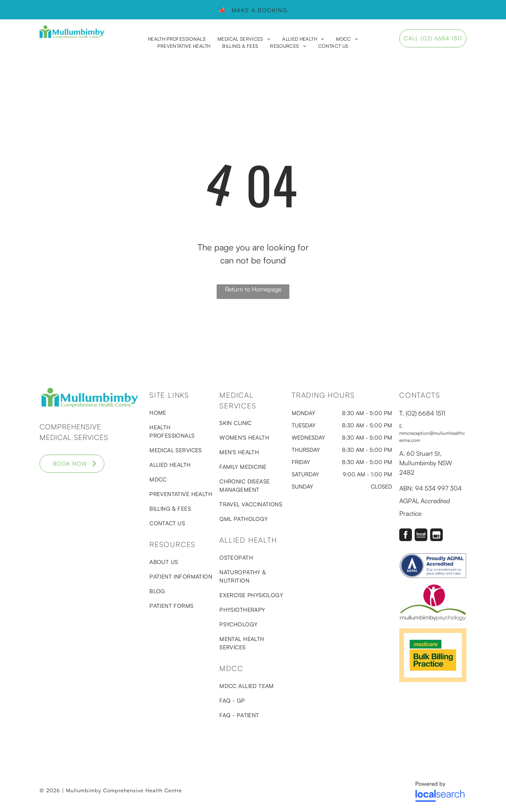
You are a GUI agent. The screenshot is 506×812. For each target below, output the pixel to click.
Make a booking (258, 10)
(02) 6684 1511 (425, 413)
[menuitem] (177, 39)
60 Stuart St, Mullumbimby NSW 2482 (426, 463)
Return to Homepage (253, 289)
